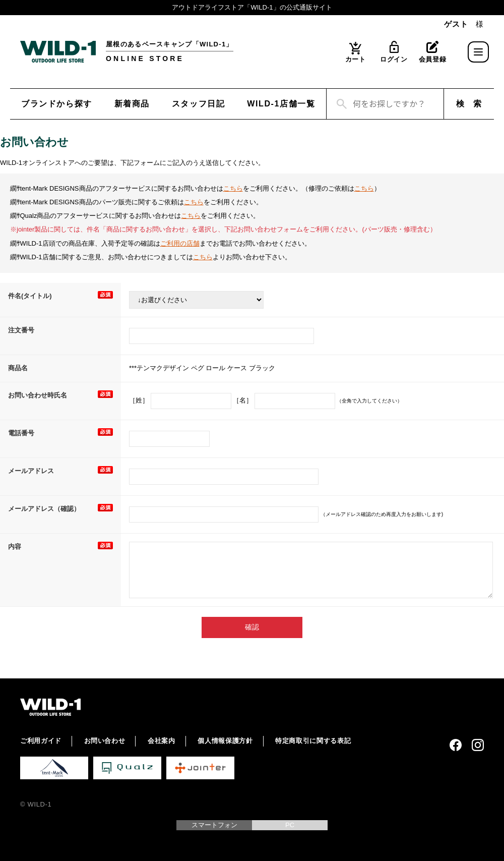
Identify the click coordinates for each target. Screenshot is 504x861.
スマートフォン (214, 825)
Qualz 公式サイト (127, 768)
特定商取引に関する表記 (313, 741)
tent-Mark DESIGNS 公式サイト (54, 768)
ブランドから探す (57, 104)
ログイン (394, 59)
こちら (233, 188)
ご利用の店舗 (180, 243)
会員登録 (433, 59)
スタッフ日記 (199, 104)
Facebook (456, 745)
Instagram (478, 745)
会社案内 (162, 741)
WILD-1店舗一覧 (281, 104)
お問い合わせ (105, 741)
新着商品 (132, 104)
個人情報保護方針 (225, 741)
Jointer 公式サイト (200, 768)
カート (356, 59)
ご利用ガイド (41, 741)
